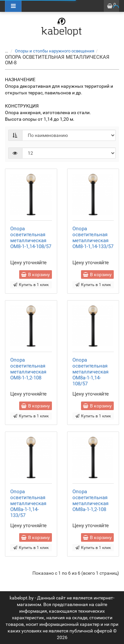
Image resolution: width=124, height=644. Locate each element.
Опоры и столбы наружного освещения (55, 51)
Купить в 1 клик (31, 285)
